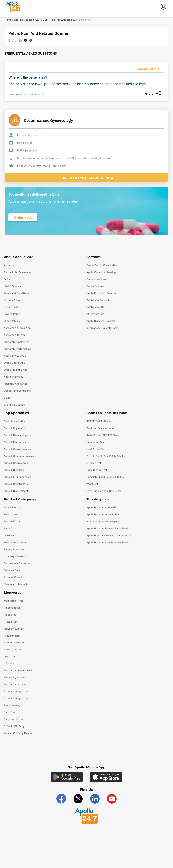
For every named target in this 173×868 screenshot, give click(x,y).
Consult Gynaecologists (17, 449)
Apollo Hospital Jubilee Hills (102, 507)
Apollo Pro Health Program (102, 293)
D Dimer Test (94, 463)
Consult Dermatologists (17, 435)
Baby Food (10, 712)
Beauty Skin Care (14, 549)
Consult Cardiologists (16, 463)
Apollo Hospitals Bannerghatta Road (107, 528)
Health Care (11, 514)
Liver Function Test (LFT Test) (104, 491)
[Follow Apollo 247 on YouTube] (112, 799)
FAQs (7, 279)
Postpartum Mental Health (19, 670)
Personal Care (12, 521)
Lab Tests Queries (14, 405)
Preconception (12, 608)
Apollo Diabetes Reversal (101, 321)
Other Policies (12, 321)
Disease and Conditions (17, 391)
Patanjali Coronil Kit (15, 577)
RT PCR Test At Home (99, 421)
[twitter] (25, 41)
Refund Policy (12, 307)
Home (8, 20)
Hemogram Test (96, 442)
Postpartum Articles (15, 684)
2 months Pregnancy (16, 698)
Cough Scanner (95, 286)
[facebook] (31, 41)
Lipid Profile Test (96, 449)
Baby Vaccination (14, 719)
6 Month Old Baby (14, 726)
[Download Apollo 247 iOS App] (106, 777)
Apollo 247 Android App (17, 328)
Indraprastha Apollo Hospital (103, 521)
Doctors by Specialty (99, 300)
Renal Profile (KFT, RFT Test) (103, 435)
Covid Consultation (15, 421)
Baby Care (10, 528)
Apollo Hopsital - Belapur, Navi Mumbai (109, 535)
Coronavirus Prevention (17, 563)
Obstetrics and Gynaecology (59, 20)
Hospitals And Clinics (16, 384)
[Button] (149, 69)
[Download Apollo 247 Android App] (67, 777)
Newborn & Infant (14, 629)
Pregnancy (10, 615)
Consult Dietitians (14, 470)
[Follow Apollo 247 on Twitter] (78, 799)
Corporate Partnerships (17, 349)
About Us (9, 265)
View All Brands (13, 507)
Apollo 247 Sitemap (15, 356)
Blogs (7, 398)
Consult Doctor (149, 69)
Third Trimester (12, 649)
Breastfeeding (12, 705)
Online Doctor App (14, 363)
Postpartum (11, 622)
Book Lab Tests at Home (100, 428)
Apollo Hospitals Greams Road (103, 514)
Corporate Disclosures (17, 342)
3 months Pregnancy (16, 691)
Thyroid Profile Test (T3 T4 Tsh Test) (107, 456)
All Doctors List (95, 314)
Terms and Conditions (16, 293)
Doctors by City (96, 307)
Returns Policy (12, 300)
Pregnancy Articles (15, 677)
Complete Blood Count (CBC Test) (106, 477)
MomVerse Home (14, 601)
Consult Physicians (15, 428)
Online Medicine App (16, 370)
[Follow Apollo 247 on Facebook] (61, 799)
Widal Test (92, 484)
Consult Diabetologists (17, 491)
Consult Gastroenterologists (20, 456)
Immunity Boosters (15, 556)
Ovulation (9, 656)
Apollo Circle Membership (101, 272)
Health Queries (12, 286)
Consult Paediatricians (17, 442)
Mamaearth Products (16, 584)
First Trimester (12, 636)
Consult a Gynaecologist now (86, 178)
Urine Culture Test (97, 470)
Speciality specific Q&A (27, 20)
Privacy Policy (12, 314)
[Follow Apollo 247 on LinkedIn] (95, 799)
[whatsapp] (20, 41)
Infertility (9, 663)
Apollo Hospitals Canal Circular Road (107, 542)
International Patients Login (102, 328)
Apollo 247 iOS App (15, 335)
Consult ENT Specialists (17, 477)
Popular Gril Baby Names (18, 733)
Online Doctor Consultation (102, 265)
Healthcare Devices (15, 542)
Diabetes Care (12, 570)
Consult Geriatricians (16, 484)
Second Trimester (14, 643)
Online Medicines (96, 279)
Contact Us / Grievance (17, 272)
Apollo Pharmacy (14, 377)
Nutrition (9, 535)
